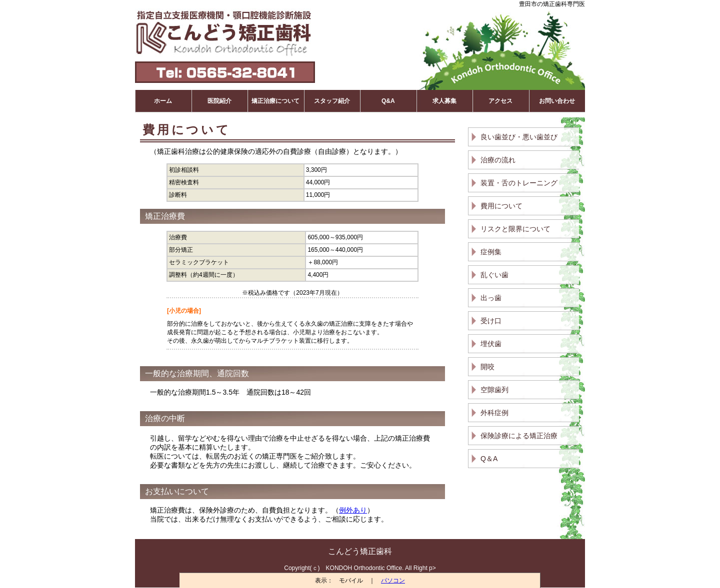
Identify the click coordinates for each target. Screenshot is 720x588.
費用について (501, 206)
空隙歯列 (494, 390)
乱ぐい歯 (494, 275)
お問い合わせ (557, 101)
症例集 (491, 252)
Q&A (388, 101)
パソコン (393, 581)
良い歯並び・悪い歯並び (519, 137)
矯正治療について (275, 101)
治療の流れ (498, 160)
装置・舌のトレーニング (519, 183)
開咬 (487, 367)
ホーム (163, 101)
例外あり (353, 510)
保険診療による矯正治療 (519, 436)
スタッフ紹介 (332, 101)
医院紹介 (219, 101)
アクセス (500, 101)
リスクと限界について (515, 229)
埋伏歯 (491, 344)
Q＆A (489, 459)
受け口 (491, 321)
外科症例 (494, 413)
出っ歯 (491, 298)
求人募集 (444, 101)
